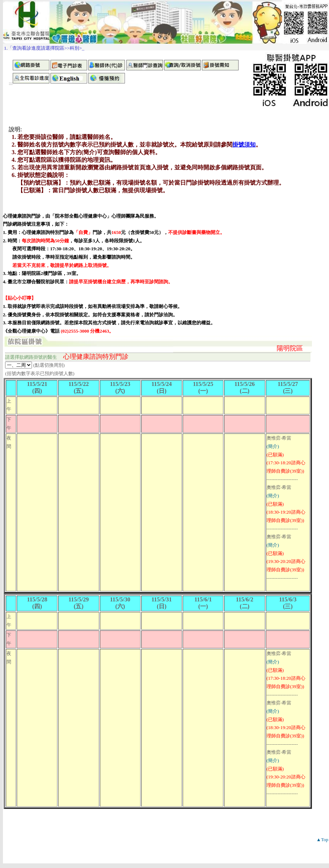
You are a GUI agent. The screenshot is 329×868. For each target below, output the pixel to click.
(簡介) (273, 446)
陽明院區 (290, 348)
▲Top (322, 840)
